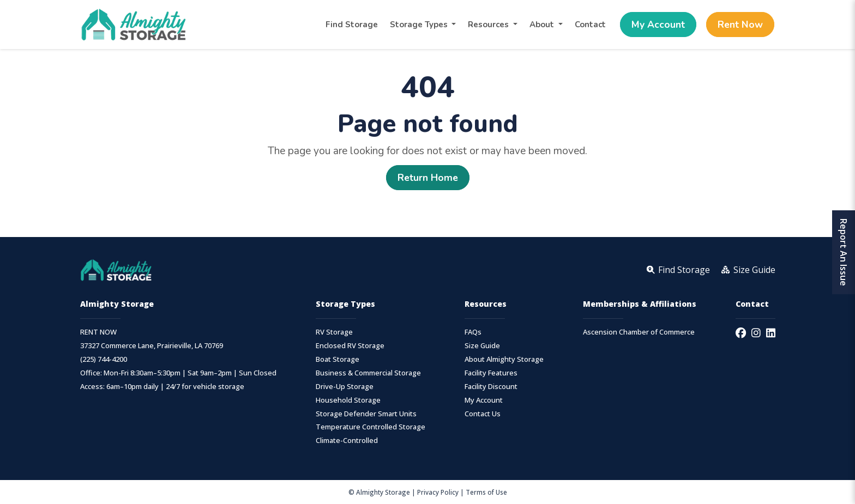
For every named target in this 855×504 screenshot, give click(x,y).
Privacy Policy (438, 492)
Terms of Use (486, 492)
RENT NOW (98, 332)
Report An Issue (844, 252)
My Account (658, 25)
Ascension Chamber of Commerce (639, 332)
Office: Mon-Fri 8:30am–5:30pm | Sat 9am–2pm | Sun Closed (178, 373)
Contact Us (483, 414)
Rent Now (740, 25)
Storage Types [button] (420, 25)
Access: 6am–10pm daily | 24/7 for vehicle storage (162, 387)
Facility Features (491, 373)
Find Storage (352, 25)
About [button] (543, 25)
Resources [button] (489, 25)
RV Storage (334, 332)
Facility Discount (491, 387)
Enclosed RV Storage (350, 346)
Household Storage (348, 400)
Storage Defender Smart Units (366, 414)
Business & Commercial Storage (368, 373)
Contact (590, 25)
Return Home (428, 178)
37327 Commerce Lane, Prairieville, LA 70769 (152, 346)
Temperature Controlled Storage (371, 427)
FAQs (473, 332)
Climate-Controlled (347, 441)
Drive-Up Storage (345, 387)
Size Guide (482, 346)
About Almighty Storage (504, 359)
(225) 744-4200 (104, 359)
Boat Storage (338, 359)
